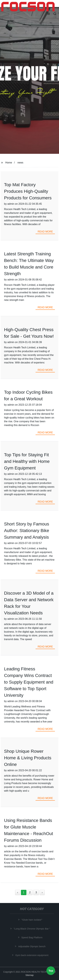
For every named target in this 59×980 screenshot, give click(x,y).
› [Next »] (42, 892)
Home (9, 163)
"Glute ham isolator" (32, 920)
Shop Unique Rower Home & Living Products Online (28, 758)
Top (51, 970)
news (20, 163)
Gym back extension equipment (32, 955)
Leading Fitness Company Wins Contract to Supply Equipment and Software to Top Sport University (29, 682)
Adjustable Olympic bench (32, 946)
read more (45, 232)
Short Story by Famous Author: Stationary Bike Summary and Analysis (27, 531)
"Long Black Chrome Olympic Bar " (32, 929)
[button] (49, 14)
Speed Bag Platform (32, 937)
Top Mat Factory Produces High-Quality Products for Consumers (28, 191)
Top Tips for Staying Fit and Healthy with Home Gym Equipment (27, 461)
